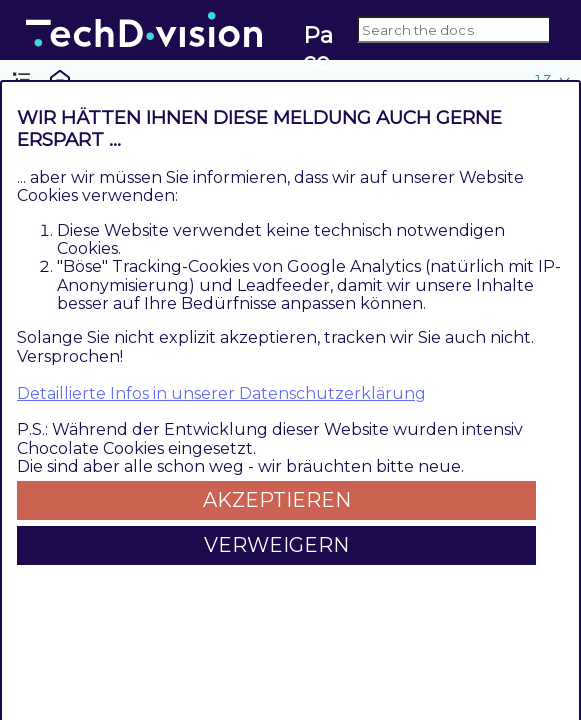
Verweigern (276, 545)
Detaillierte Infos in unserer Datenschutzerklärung (221, 393)
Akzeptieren (277, 500)
